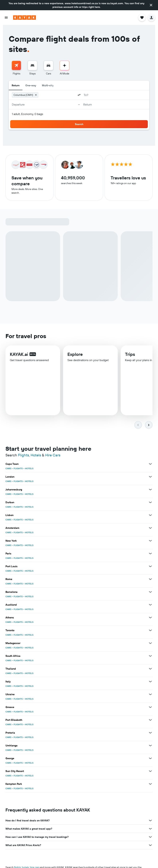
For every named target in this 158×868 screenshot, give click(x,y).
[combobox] (57, 95)
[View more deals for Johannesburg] (150, 489)
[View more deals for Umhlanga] (150, 745)
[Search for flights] (16, 65)
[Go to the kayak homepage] (25, 18)
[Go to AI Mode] (65, 65)
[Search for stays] (32, 65)
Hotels (36, 455)
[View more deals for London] (150, 477)
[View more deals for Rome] (150, 579)
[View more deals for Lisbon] (150, 515)
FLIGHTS (18, 468)
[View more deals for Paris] (150, 553)
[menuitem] (16, 68)
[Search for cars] (48, 65)
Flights (24, 455)
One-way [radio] (31, 85)
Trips (130, 355)
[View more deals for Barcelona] (150, 592)
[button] (151, 5)
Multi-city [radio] (48, 85)
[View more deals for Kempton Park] (150, 784)
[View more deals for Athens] (150, 617)
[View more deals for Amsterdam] (150, 528)
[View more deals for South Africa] (150, 656)
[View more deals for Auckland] (150, 605)
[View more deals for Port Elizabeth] (150, 720)
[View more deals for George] (150, 758)
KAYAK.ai (19, 355)
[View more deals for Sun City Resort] (150, 771)
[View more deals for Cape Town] (150, 464)
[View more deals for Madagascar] (150, 643)
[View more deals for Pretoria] (150, 733)
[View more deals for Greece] (150, 707)
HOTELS (29, 468)
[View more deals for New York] (150, 541)
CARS (8, 468)
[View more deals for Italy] (150, 681)
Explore (75, 355)
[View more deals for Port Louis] (150, 566)
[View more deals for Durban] (150, 502)
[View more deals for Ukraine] (150, 694)
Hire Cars (53, 455)
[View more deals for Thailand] (150, 669)
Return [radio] (16, 85)
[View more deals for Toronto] (150, 630)
